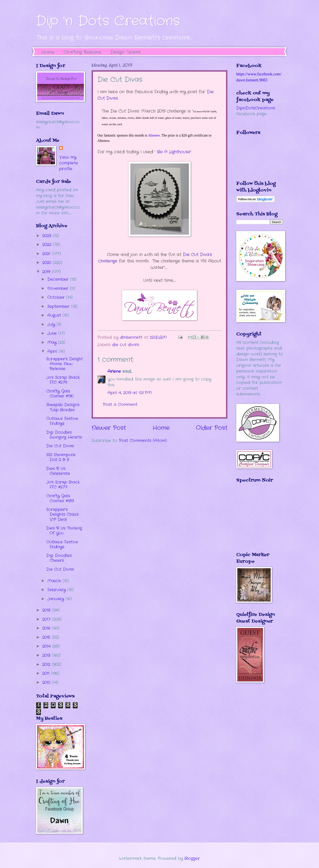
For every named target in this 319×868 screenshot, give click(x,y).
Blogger (192, 858)
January (56, 599)
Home (48, 52)
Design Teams (125, 52)
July (52, 324)
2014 (47, 646)
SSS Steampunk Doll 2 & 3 (61, 457)
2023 (47, 236)
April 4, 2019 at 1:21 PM (130, 393)
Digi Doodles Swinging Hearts (64, 435)
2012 (47, 665)
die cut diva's (126, 345)
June (53, 333)
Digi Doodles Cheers (59, 558)
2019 (47, 272)
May (53, 342)
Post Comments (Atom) (143, 441)
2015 (47, 637)
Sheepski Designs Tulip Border (63, 407)
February (57, 590)
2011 (47, 673)
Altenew (154, 135)
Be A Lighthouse (174, 152)
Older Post (212, 428)
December (59, 279)
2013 (47, 655)
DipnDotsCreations (256, 108)
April (53, 351)
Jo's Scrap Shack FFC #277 (63, 485)
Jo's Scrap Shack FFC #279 (63, 380)
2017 (47, 619)
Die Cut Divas (60, 446)
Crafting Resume (82, 52)
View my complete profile (69, 163)
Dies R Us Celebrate (58, 471)
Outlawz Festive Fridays (62, 421)
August (55, 315)
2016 (47, 628)
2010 (47, 683)
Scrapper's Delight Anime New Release (65, 364)
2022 (47, 245)
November (59, 288)
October (57, 297)
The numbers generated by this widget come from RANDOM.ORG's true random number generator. (254, 521)
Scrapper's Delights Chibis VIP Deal (62, 514)
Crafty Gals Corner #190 (60, 394)
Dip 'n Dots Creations (108, 21)
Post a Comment (120, 405)
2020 (47, 263)
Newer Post (109, 428)
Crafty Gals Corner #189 (60, 498)
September (59, 306)
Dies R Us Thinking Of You (64, 531)
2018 (47, 610)
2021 (47, 254)
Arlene (114, 371)
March (55, 581)
